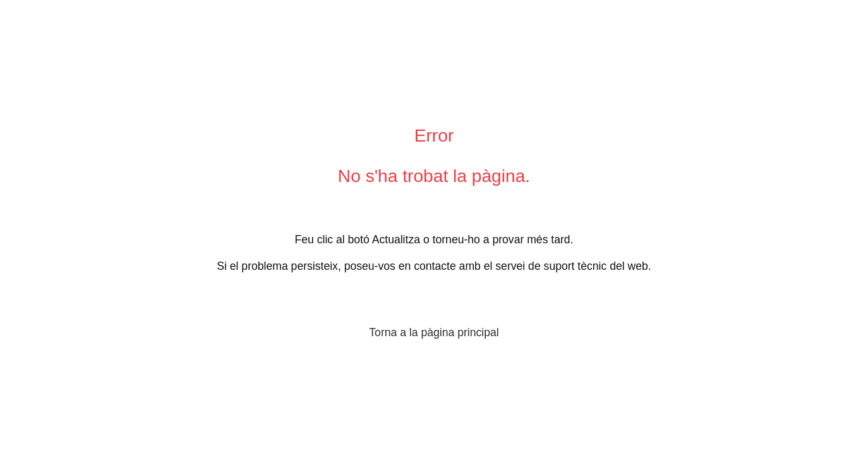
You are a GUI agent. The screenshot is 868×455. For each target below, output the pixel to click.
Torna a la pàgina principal (434, 332)
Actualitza (396, 240)
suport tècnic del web (596, 266)
